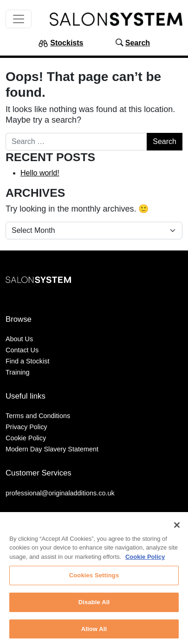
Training (17, 372)
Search (138, 43)
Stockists (67, 43)
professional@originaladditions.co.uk (60, 493)
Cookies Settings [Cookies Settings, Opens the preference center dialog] (94, 578)
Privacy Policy (26, 427)
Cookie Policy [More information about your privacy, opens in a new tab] (145, 560)
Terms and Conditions (38, 416)
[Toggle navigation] (19, 19)
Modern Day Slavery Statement (52, 449)
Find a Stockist (27, 361)
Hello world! (40, 173)
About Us (19, 339)
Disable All (94, 605)
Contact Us (22, 350)
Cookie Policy (26, 438)
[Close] (177, 528)
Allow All (94, 632)
